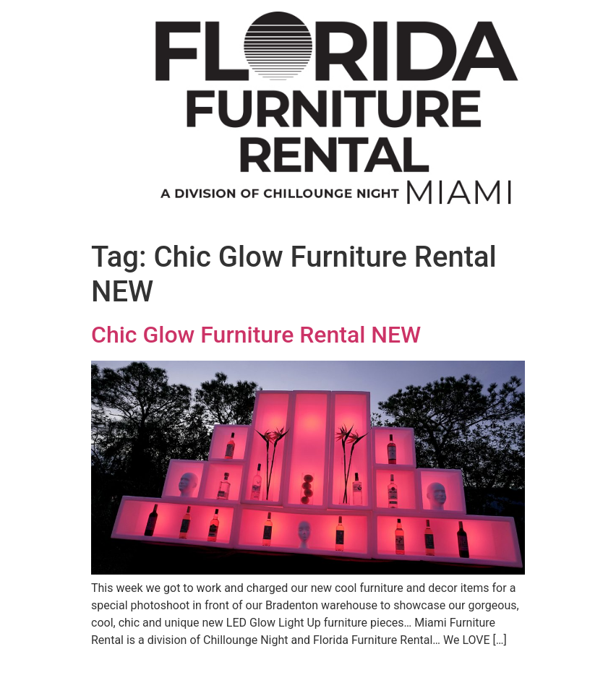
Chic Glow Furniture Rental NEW (256, 335)
